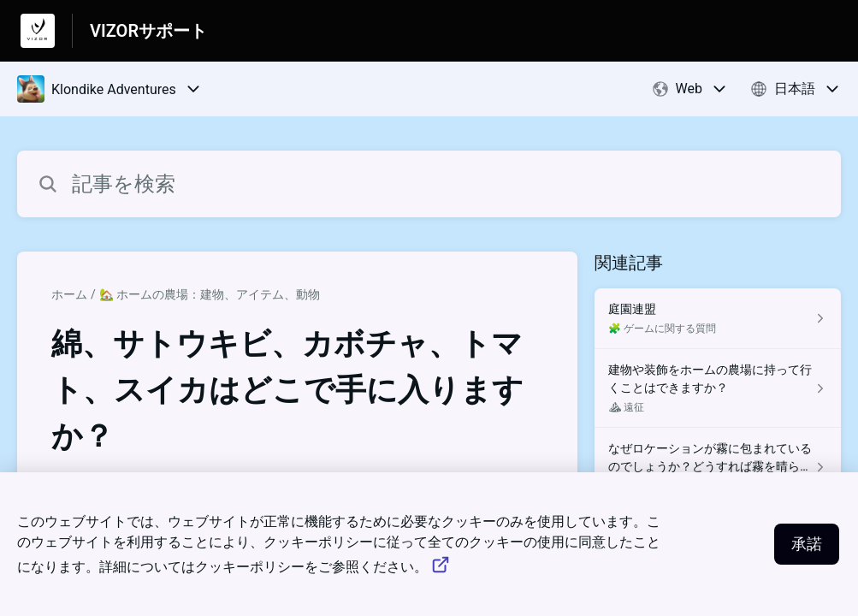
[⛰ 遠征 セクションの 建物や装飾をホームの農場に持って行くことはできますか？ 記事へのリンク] (718, 388)
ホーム (69, 294)
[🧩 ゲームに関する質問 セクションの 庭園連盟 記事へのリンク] (718, 319)
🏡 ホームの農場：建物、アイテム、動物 (210, 294)
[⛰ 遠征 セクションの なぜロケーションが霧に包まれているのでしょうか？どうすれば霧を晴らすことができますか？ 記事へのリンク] (718, 467)
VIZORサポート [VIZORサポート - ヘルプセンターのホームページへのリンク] (148, 31)
